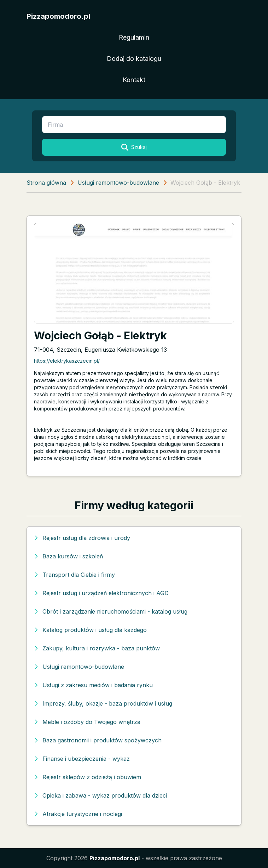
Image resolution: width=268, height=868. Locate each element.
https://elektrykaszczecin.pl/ (67, 361)
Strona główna (46, 183)
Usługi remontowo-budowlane (118, 183)
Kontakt (134, 80)
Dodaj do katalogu (134, 59)
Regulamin (134, 37)
